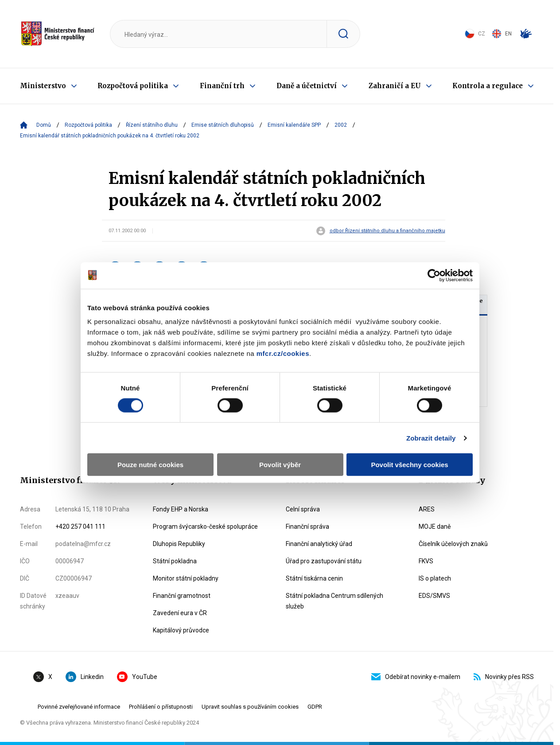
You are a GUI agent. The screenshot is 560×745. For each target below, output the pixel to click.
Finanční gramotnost (182, 596)
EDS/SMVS (434, 596)
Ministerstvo (43, 86)
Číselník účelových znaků (453, 544)
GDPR (315, 707)
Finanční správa (307, 527)
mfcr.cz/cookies (283, 353)
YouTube (137, 677)
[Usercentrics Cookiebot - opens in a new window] (434, 275)
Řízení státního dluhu (152, 125)
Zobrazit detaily (431, 438)
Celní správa (303, 509)
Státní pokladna (175, 561)
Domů (44, 125)
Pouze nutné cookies (150, 465)
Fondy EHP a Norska (181, 509)
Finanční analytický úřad (319, 544)
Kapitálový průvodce (181, 630)
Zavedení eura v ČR (180, 613)
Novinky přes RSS (504, 677)
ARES (427, 509)
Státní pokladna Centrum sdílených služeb (334, 601)
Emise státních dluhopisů (223, 125)
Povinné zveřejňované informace (79, 707)
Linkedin (85, 677)
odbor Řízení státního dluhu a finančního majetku (387, 231)
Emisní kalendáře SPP (294, 125)
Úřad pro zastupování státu (324, 561)
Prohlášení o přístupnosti (161, 707)
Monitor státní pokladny (186, 578)
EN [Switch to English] (502, 34)
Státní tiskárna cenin (314, 578)
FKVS (426, 561)
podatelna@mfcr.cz (83, 544)
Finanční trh (222, 86)
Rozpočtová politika (133, 86)
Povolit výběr (280, 465)
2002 (341, 125)
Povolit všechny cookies (409, 465)
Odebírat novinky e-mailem (416, 677)
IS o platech (435, 578)
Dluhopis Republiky (179, 544)
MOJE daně (435, 527)
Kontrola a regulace (488, 86)
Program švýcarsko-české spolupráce (205, 527)
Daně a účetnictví (307, 86)
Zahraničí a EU (395, 86)
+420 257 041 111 (80, 527)
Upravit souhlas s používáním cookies (250, 707)
